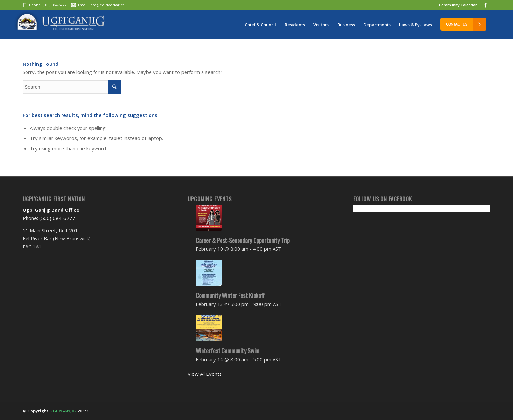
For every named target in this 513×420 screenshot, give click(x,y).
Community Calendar (458, 5)
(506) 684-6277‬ (54, 5)
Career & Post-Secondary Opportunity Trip (243, 240)
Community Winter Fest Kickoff (230, 295)
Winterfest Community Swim (228, 351)
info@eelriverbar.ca (107, 5)
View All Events (205, 374)
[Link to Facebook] (486, 5)
